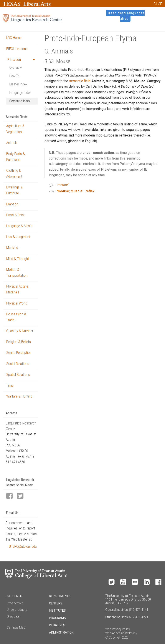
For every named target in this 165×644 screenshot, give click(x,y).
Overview (16, 67)
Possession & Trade (16, 317)
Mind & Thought (18, 259)
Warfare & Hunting (19, 396)
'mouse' (63, 185)
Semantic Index (20, 101)
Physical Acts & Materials (17, 289)
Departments (60, 596)
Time (10, 385)
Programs (57, 618)
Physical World (17, 303)
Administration (61, 632)
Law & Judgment (18, 237)
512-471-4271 (139, 617)
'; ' (70, 191)
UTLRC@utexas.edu (23, 547)
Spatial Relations (18, 374)
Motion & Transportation (17, 272)
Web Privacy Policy (118, 629)
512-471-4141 (139, 610)
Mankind (12, 248)
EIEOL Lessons (17, 49)
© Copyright (113, 637)
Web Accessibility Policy (121, 633)
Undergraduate (17, 610)
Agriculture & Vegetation (15, 129)
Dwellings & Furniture (14, 190)
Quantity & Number (20, 331)
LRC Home (14, 38)
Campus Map (16, 627)
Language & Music (19, 226)
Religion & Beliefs (19, 342)
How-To (14, 76)
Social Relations (18, 364)
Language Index (20, 93)
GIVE (158, 4)
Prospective (15, 603)
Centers (56, 603)
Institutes (57, 611)
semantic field (80, 81)
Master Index (18, 84)
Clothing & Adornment (14, 173)
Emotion (12, 204)
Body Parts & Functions (16, 157)
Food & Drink (15, 215)
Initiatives (57, 625)
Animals (12, 143)
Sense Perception (19, 353)
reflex (90, 191)
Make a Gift (136, 571)
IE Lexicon (14, 60)
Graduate (13, 616)
